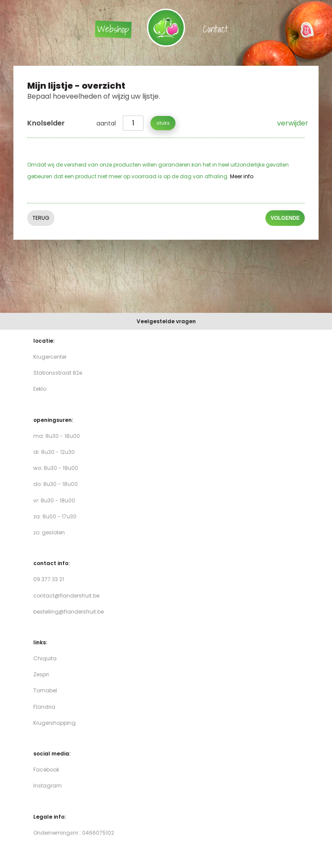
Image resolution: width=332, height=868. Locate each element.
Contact (215, 29)
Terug (41, 218)
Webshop (113, 29)
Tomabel (45, 690)
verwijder (291, 123)
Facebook (46, 770)
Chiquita (45, 658)
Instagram (48, 786)
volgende (285, 219)
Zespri (41, 674)
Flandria (44, 707)
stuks (163, 123)
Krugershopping (54, 723)
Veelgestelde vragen (166, 321)
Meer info (242, 176)
